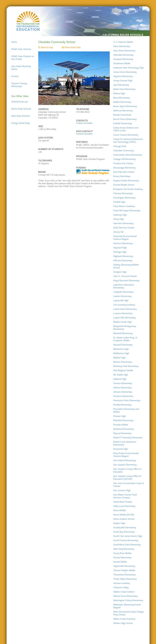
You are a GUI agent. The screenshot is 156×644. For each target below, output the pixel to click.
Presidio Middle (121, 425)
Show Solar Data (73, 47)
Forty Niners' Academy (124, 206)
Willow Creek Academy (124, 619)
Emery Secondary (122, 176)
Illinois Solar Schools (21, 109)
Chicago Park (120, 146)
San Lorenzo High (122, 490)
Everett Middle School (124, 185)
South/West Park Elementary (127, 545)
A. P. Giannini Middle (123, 42)
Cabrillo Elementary (123, 124)
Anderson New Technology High (129, 68)
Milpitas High (119, 358)
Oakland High (120, 379)
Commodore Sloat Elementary (128, 155)
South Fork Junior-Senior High (128, 536)
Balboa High (119, 94)
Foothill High (119, 202)
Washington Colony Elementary (128, 600)
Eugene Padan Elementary (126, 181)
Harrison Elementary (123, 243)
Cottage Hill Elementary (125, 159)
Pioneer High (119, 416)
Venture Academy (122, 583)
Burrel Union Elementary (125, 119)
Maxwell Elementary (123, 345)
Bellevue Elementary (123, 111)
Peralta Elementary (122, 405)
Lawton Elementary (122, 296)
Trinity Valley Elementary (125, 579)
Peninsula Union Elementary (127, 401)
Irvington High (120, 272)
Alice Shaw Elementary (124, 51)
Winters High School (123, 623)
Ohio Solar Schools (20, 116)
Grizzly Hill (118, 232)
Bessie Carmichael (122, 115)
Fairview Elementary (123, 193)
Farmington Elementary (124, 198)
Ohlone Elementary (122, 388)
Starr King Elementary (124, 549)
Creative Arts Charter (123, 163)
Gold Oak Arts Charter (124, 228)
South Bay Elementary (124, 532)
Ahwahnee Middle (122, 64)
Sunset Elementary (122, 558)
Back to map (47, 47)
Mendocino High (121, 349)
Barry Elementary (122, 98)
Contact (15, 76)
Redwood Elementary (124, 429)
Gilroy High (119, 219)
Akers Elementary (122, 46)
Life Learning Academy (124, 305)
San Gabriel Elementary (125, 461)
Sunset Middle (120, 562)
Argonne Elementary (123, 76)
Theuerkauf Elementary (124, 575)
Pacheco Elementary (123, 396)
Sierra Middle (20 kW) (124, 515)
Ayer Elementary (121, 85)
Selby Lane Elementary (124, 506)
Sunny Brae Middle (122, 553)
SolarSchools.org (19, 102)
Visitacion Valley (121, 588)
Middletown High (121, 353)
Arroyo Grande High (123, 81)
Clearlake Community (124, 151)
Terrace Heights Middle (124, 570)
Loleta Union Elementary (125, 309)
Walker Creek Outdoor (124, 592)
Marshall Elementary (123, 333)
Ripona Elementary (122, 433)
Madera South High (122, 322)
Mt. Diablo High (121, 375)
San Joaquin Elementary (125, 465)
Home (14, 42)
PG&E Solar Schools (21, 49)
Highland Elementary (123, 256)
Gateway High (120, 215)
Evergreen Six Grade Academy (128, 189)
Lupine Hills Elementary (125, 318)
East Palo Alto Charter (124, 172)
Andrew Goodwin (84, 123)
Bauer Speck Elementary (125, 106)
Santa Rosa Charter (123, 502)
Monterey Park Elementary (126, 366)
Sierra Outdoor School (124, 519)
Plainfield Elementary (123, 421)
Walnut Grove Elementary (126, 596)
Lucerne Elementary (123, 313)
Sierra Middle (120, 510)
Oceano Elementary (123, 383)
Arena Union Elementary (125, 72)
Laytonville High (121, 301)
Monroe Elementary (123, 362)
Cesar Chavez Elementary (126, 135)
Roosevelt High (121, 449)
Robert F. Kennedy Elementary (128, 438)
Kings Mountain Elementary (126, 281)
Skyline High (119, 523)
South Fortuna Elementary (126, 540)
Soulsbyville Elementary (125, 528)
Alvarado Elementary (123, 59)
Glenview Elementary (123, 223)
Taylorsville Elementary (124, 566)
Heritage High (120, 252)
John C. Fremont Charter (125, 276)
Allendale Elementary (123, 55)
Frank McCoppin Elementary (127, 211)
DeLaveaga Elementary (124, 168)
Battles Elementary (122, 102)
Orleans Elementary (123, 392)
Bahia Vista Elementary (124, 89)
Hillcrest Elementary (123, 261)
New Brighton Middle (123, 371)
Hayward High (120, 248)
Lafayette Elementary (123, 292)
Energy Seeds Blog (20, 123)
